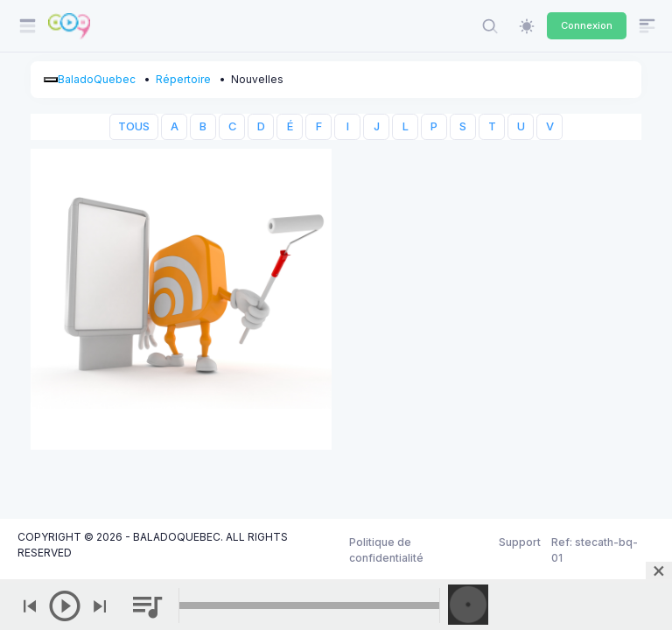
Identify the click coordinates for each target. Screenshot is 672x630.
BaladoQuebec (97, 79)
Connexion (587, 25)
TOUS (134, 126)
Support (520, 542)
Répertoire (183, 79)
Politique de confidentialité (386, 550)
